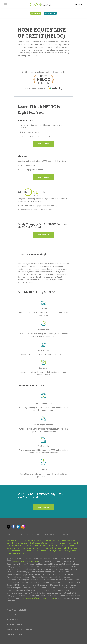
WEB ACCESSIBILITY (17, 610)
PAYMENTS (36, 13)
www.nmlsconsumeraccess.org (25, 561)
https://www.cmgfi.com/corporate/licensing (39, 598)
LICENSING (12, 615)
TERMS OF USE (14, 634)
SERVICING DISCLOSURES (20, 629)
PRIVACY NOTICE (16, 620)
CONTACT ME (43, 235)
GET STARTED (43, 144)
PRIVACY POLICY (16, 625)
